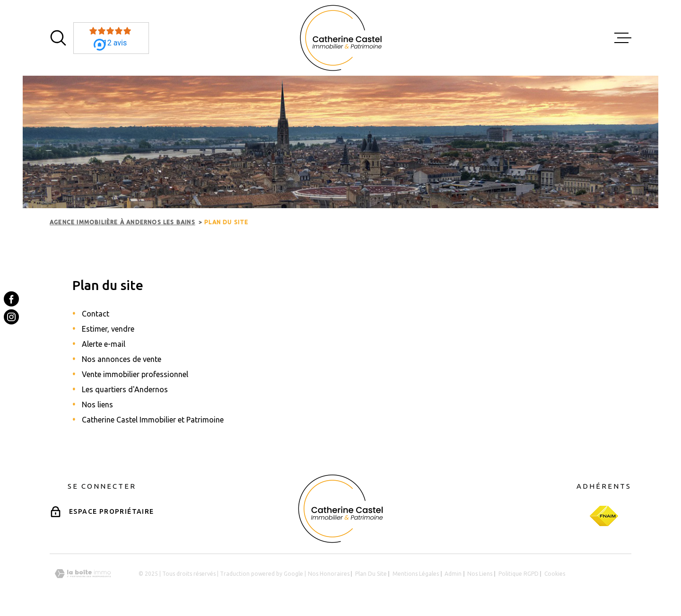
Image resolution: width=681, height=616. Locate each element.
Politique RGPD (519, 574)
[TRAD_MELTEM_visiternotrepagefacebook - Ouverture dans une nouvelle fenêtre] (11, 299)
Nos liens (97, 405)
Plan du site (371, 574)
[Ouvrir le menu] (623, 38)
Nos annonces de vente (122, 359)
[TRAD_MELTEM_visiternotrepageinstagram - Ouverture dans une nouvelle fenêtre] (11, 317)
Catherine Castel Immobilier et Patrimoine (153, 420)
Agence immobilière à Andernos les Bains (122, 222)
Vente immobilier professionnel (135, 374)
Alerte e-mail (104, 344)
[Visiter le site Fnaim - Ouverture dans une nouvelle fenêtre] (604, 516)
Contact (96, 314)
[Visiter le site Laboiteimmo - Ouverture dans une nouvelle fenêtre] (83, 574)
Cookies (555, 574)
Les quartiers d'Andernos (125, 389)
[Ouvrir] (58, 38)
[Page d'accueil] (341, 38)
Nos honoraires (329, 574)
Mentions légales (416, 574)
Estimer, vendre (108, 329)
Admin (453, 574)
